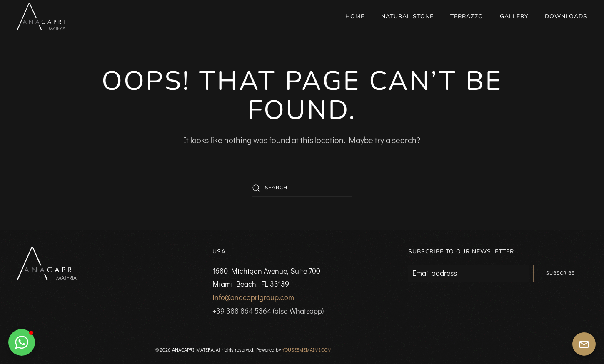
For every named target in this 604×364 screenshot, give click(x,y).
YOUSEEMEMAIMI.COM (307, 349)
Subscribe (560, 273)
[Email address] (469, 273)
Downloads (566, 16)
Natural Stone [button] (407, 16)
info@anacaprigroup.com (253, 297)
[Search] (302, 188)
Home (355, 16)
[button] (22, 342)
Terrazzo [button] (467, 16)
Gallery (514, 16)
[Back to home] (41, 17)
